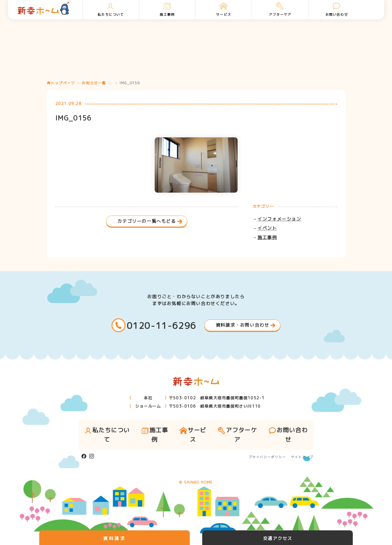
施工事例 (167, 10)
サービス (224, 10)
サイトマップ (302, 457)
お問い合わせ (337, 10)
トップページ (61, 83)
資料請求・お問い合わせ (243, 325)
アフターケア (280, 10)
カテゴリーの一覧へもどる (147, 221)
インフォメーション (279, 219)
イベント (267, 228)
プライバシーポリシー (267, 457)
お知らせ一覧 (94, 83)
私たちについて (111, 10)
